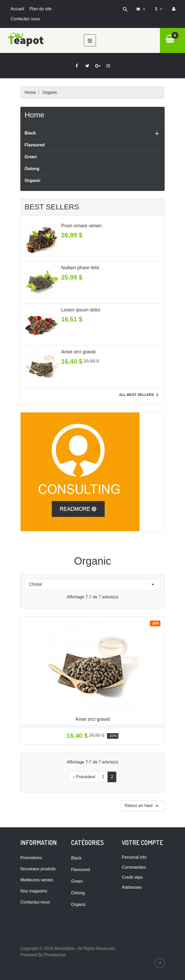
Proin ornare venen (82, 226)
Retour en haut (142, 806)
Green (31, 157)
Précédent (84, 777)
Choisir (92, 584)
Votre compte (142, 842)
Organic (33, 181)
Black (30, 133)
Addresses (132, 887)
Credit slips (132, 877)
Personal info (134, 857)
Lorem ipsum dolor (81, 310)
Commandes (134, 867)
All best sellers (140, 395)
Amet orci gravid (78, 352)
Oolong (32, 169)
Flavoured (35, 145)
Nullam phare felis (80, 268)
